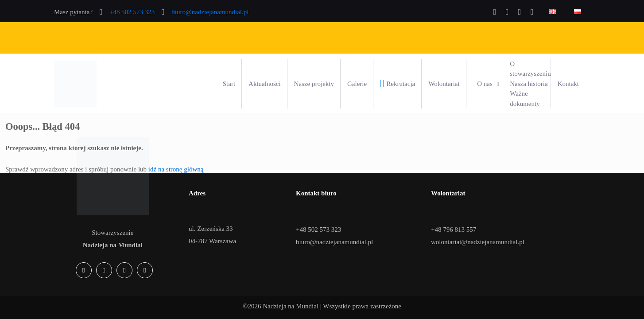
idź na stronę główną (176, 169)
